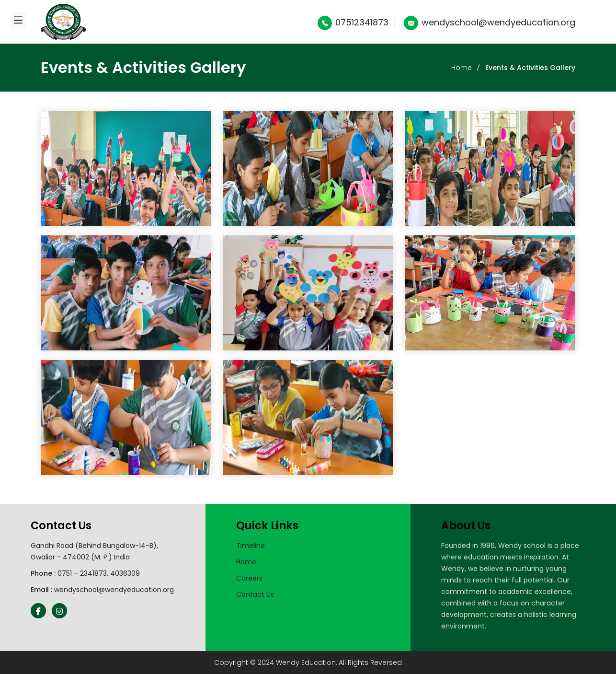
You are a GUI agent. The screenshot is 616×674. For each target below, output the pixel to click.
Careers (249, 578)
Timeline (251, 546)
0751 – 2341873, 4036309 (99, 573)
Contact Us (255, 594)
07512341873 (353, 22)
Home (462, 68)
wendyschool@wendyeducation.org (490, 22)
